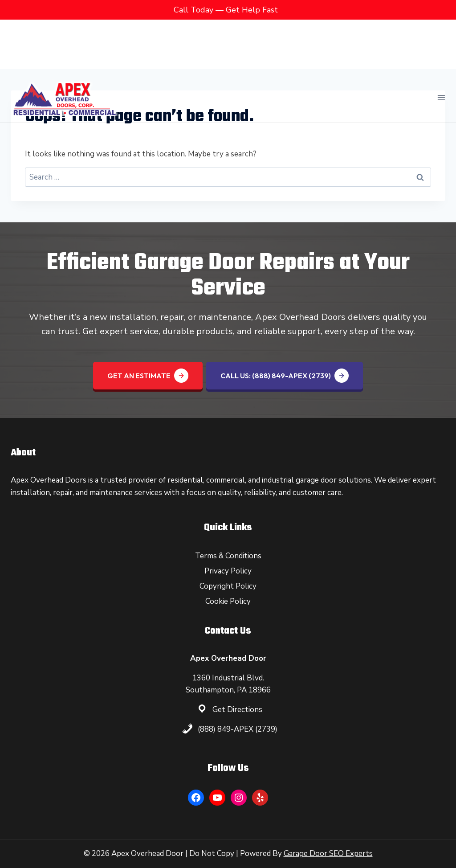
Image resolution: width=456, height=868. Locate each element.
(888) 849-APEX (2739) (238, 729)
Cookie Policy (228, 601)
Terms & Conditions (228, 556)
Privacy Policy (228, 571)
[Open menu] (441, 44)
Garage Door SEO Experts (328, 854)
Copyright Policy (228, 586)
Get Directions (237, 710)
